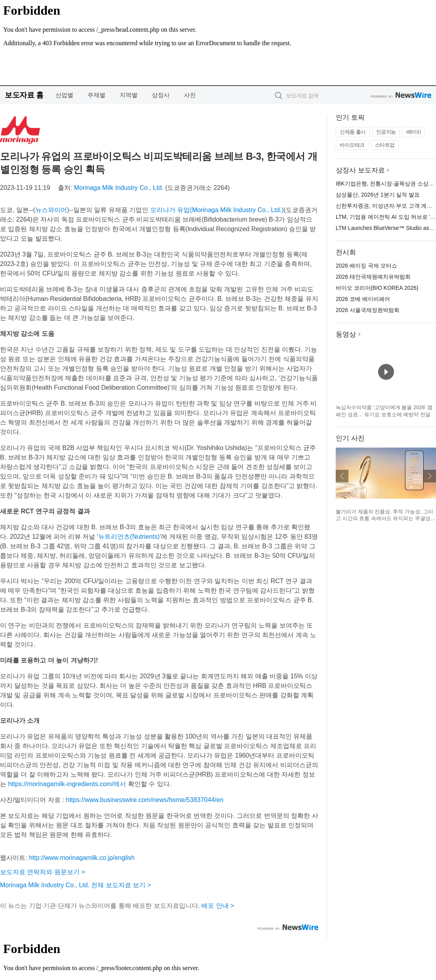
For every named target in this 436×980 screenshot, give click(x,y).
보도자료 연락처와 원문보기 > (43, 872)
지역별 (129, 95)
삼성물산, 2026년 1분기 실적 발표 (378, 195)
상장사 (161, 95)
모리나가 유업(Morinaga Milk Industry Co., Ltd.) (217, 210)
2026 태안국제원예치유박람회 (373, 277)
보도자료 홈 (24, 95)
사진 (190, 95)
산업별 (64, 95)
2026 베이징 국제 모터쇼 (366, 266)
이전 (342, 476)
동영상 (346, 334)
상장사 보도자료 (360, 170)
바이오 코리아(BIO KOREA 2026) (377, 288)
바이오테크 (352, 145)
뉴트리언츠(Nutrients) (129, 537)
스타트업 (385, 145)
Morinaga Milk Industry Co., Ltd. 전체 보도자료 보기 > (76, 885)
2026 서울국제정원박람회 (368, 310)
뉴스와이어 (51, 210)
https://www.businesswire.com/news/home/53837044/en (145, 800)
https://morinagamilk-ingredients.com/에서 (67, 784)
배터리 (414, 132)
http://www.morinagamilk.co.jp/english (82, 858)
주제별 (97, 95)
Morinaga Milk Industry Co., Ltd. (119, 188)
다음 (430, 476)
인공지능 (386, 132)
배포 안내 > (218, 906)
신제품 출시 (353, 132)
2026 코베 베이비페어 (363, 299)
